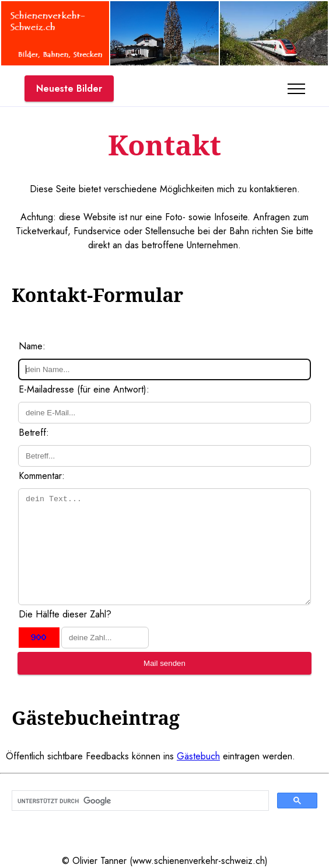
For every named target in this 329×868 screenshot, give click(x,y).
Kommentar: (42, 476)
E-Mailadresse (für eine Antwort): (84, 389)
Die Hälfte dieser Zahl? (65, 614)
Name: (32, 346)
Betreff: (34, 433)
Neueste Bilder (69, 88)
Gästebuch (198, 756)
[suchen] (139, 801)
